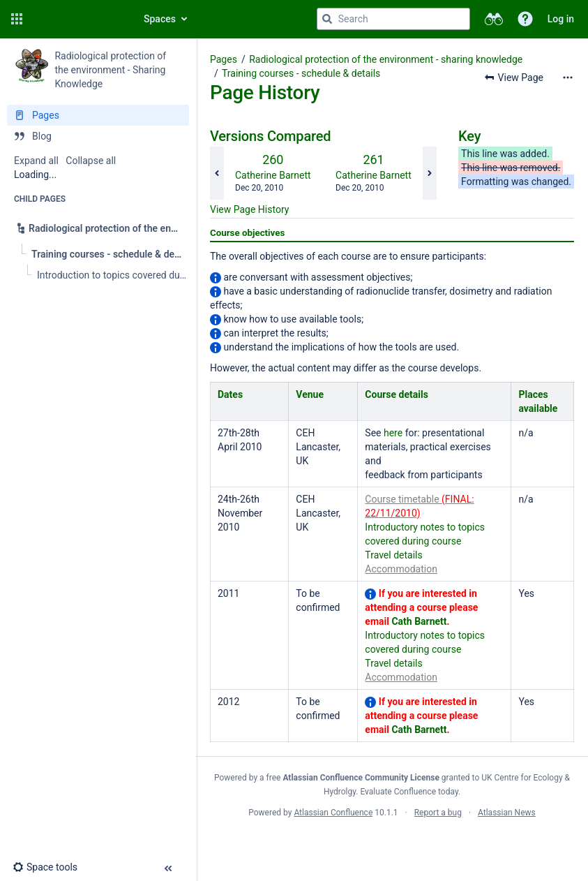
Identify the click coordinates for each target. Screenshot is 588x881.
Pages (224, 59)
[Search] (327, 19)
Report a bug (438, 813)
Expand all (36, 161)
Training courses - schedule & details (301, 73)
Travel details (393, 555)
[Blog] (98, 136)
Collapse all (91, 161)
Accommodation (401, 569)
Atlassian (392, 843)
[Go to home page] (78, 19)
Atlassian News (507, 813)
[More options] (568, 77)
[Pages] (98, 115)
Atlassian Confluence (333, 813)
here (393, 433)
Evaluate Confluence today (409, 792)
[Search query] (393, 19)
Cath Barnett (419, 621)
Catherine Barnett (273, 175)
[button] (17, 19)
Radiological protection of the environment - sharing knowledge (386, 59)
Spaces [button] (160, 19)
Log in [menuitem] (561, 19)
